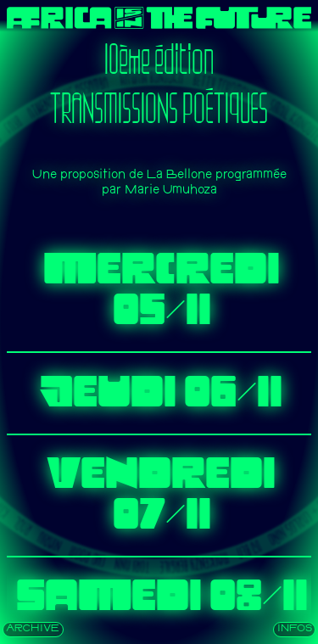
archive (33, 629)
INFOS (295, 629)
